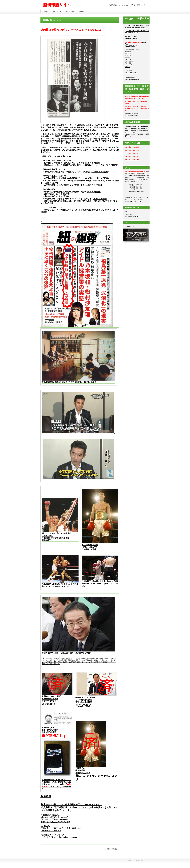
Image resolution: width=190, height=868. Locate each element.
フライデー (128, 55)
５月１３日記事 (100, 199)
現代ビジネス (129, 54)
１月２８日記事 (63, 194)
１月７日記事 (112, 165)
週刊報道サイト (66, 5)
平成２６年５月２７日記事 (91, 185)
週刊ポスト (128, 52)
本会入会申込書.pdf (131, 46)
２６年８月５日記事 (100, 172)
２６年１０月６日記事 (108, 136)
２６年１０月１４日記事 (87, 141)
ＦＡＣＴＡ (128, 59)
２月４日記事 (62, 196)
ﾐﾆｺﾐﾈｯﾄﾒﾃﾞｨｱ (129, 65)
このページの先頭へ (112, 849)
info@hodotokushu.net (67, 837)
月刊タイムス (129, 61)
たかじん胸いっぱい (131, 73)
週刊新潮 (127, 57)
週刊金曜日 (128, 63)
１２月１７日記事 (93, 163)
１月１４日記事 (51, 183)
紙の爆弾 (127, 67)
